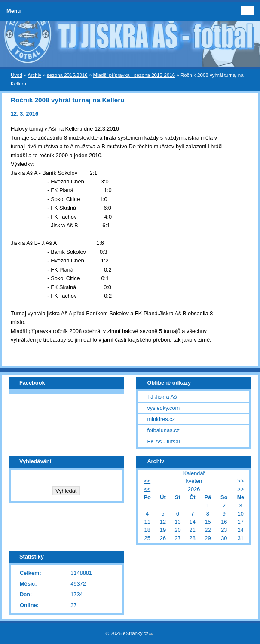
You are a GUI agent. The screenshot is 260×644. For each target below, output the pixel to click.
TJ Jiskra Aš (162, 397)
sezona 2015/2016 (67, 75)
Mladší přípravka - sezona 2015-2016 (134, 75)
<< (147, 481)
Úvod (17, 75)
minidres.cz (161, 419)
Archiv (34, 75)
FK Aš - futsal (163, 441)
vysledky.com (163, 408)
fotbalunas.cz (163, 430)
